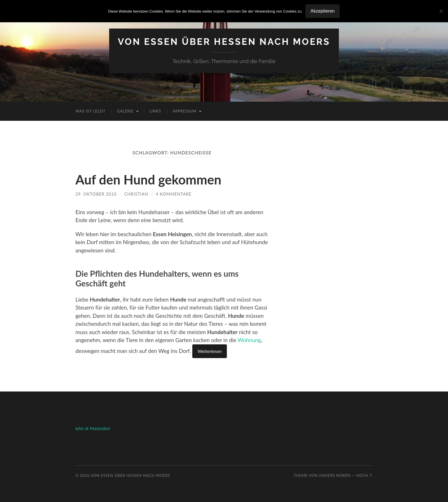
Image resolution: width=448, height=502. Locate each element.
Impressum (185, 111)
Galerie (125, 111)
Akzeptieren (323, 11)
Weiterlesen (209, 351)
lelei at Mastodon (93, 428)
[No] (441, 11)
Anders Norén (335, 475)
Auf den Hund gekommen (148, 180)
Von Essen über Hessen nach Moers (224, 42)
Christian (136, 194)
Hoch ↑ (364, 475)
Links (155, 111)
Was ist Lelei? (90, 111)
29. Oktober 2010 (96, 194)
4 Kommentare (174, 194)
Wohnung (249, 340)
